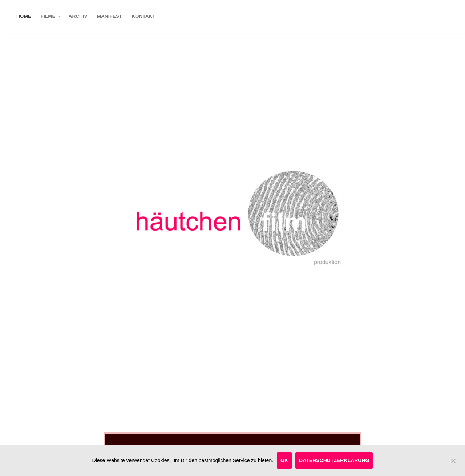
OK (284, 460)
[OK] (453, 464)
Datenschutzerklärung (334, 460)
